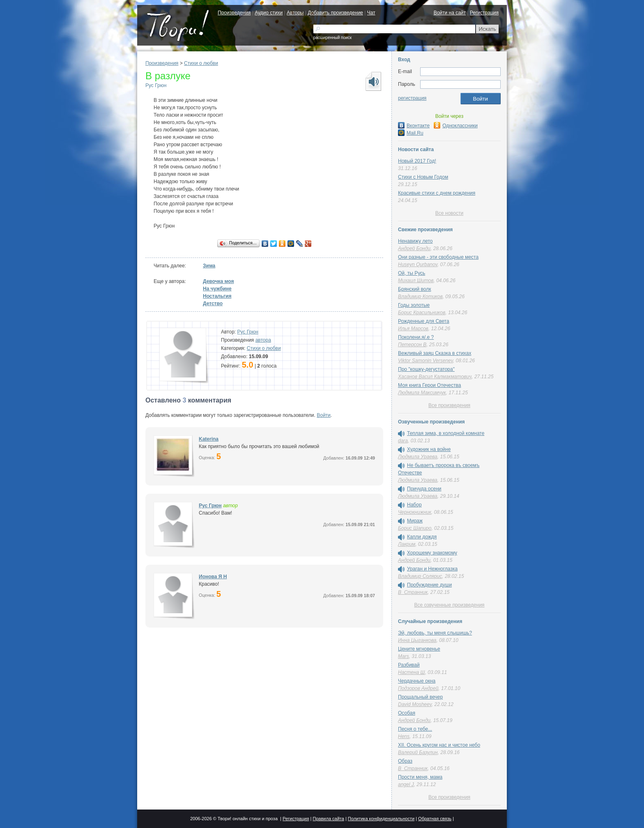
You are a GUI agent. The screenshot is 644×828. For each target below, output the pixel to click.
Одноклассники (456, 126)
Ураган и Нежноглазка (432, 569)
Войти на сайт (450, 13)
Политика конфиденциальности (381, 819)
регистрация (412, 98)
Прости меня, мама (420, 777)
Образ (405, 761)
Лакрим (407, 544)
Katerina (209, 439)
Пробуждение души (429, 585)
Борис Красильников (422, 313)
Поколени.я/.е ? (416, 337)
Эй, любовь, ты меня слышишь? (435, 633)
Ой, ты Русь (412, 273)
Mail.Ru (411, 133)
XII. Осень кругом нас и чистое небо (439, 745)
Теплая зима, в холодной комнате (446, 433)
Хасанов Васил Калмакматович (435, 377)
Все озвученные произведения (449, 605)
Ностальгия (217, 296)
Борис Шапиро (415, 528)
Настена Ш (412, 672)
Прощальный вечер (420, 697)
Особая (407, 713)
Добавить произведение (335, 13)
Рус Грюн (156, 85)
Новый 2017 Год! (417, 161)
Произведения (234, 13)
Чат (371, 13)
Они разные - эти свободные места (438, 257)
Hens (404, 736)
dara (403, 441)
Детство (213, 304)
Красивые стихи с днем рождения (437, 193)
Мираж (415, 521)
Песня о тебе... (415, 729)
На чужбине (217, 289)
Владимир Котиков (420, 297)
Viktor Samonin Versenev (425, 361)
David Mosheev (415, 704)
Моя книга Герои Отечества (429, 385)
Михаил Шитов (416, 281)
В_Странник (413, 592)
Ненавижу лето (415, 241)
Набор (414, 505)
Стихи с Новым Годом (423, 177)
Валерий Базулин (418, 752)
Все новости (449, 213)
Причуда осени (424, 489)
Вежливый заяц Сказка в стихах (435, 353)
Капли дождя (422, 537)
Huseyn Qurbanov (418, 264)
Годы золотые (414, 305)
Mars (404, 656)
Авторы (295, 13)
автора (263, 340)
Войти (324, 415)
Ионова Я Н (213, 577)
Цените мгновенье (419, 649)
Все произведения (449, 405)
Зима (209, 266)
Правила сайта (328, 819)
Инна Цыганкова (417, 640)
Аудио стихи (269, 13)
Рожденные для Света (424, 321)
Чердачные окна (417, 681)
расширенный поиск (332, 38)
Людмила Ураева (418, 457)
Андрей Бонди (414, 248)
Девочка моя (218, 281)
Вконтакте (414, 126)
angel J (406, 784)
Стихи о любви (201, 63)
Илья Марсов (413, 329)
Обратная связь (435, 819)
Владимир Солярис (420, 576)
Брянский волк (414, 289)
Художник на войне (429, 449)
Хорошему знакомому (432, 553)
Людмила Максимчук (422, 393)
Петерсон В (412, 345)
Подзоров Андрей (418, 688)
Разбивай (409, 665)
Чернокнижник (415, 512)
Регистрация (484, 13)
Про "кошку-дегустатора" (426, 369)
